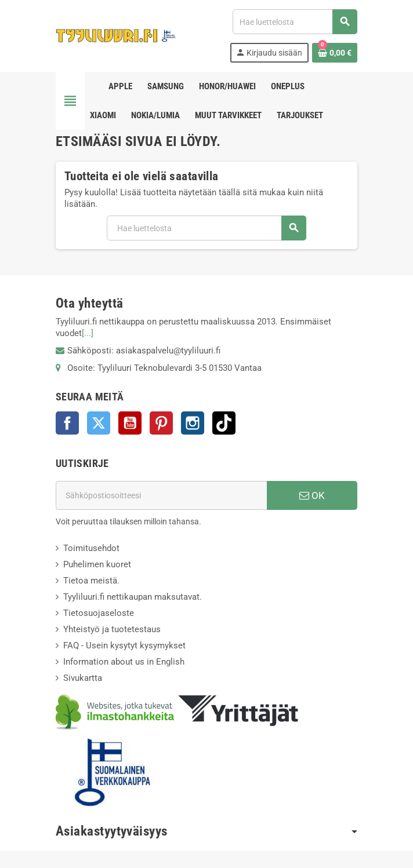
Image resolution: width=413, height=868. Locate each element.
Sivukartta (83, 678)
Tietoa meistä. (91, 581)
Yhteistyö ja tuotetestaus (112, 629)
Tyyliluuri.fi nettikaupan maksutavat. (133, 597)
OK (312, 495)
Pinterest (161, 423)
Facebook (67, 423)
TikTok (224, 423)
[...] (88, 333)
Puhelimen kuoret (97, 564)
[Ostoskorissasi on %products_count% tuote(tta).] (335, 53)
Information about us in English (124, 662)
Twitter (99, 423)
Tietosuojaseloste (99, 613)
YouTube (130, 423)
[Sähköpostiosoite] (161, 495)
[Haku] (295, 22)
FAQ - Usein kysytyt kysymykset (124, 645)
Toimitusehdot (91, 548)
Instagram (193, 423)
